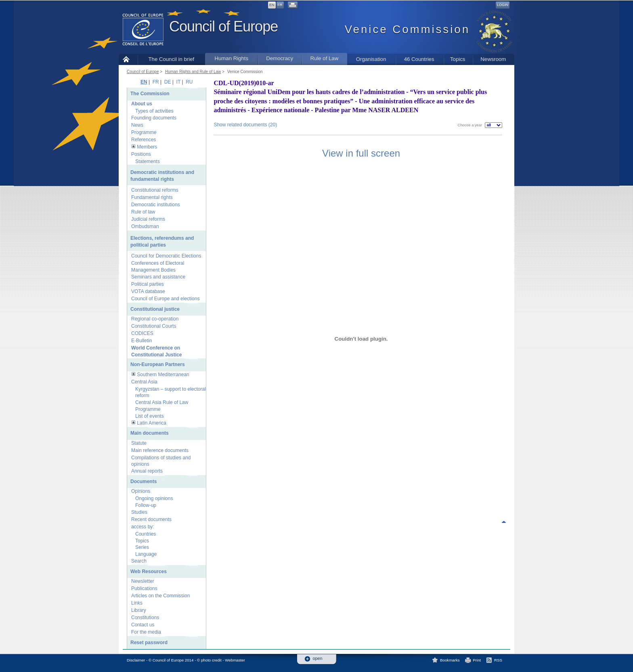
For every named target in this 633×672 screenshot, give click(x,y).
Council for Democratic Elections (166, 256)
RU (189, 82)
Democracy (280, 58)
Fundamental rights (152, 197)
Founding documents (154, 118)
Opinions (141, 491)
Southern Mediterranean (163, 375)
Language (146, 554)
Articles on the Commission (160, 596)
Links (137, 603)
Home (128, 59)
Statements (148, 161)
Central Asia (144, 382)
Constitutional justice (155, 309)
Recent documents (151, 519)
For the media (146, 632)
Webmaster (235, 660)
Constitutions (145, 618)
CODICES (142, 333)
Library (139, 610)
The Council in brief (172, 59)
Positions (141, 154)
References (144, 140)
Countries (146, 534)
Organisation (371, 59)
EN (272, 5)
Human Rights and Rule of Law (193, 72)
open (318, 658)
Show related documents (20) (245, 125)
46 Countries (419, 59)
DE (168, 82)
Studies (139, 512)
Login (503, 5)
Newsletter (143, 581)
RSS (498, 660)
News (137, 125)
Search (139, 561)
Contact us (143, 625)
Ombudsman (145, 226)
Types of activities (154, 111)
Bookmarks (450, 660)
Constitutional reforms (155, 190)
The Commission (150, 94)
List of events (150, 416)
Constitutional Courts (154, 326)
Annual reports (147, 471)
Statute (139, 443)
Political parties (148, 284)
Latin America (152, 423)
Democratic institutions (156, 205)
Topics (458, 59)
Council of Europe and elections (165, 299)
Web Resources (149, 572)
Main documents (150, 433)
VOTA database (148, 291)
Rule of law (143, 212)
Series (142, 547)
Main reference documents (160, 450)
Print (477, 660)
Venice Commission (245, 72)
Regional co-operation (155, 319)
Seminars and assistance (158, 277)
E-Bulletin (141, 341)
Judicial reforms (148, 219)
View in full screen (361, 153)
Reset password (149, 643)
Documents (144, 481)
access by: (143, 527)
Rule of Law (325, 58)
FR (280, 5)
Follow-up (146, 505)
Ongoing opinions (154, 498)
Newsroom (493, 59)
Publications (144, 588)
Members (147, 147)
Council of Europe (223, 26)
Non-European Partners (158, 364)
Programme (144, 132)
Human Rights (231, 58)
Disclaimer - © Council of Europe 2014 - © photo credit (174, 660)
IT (178, 82)
